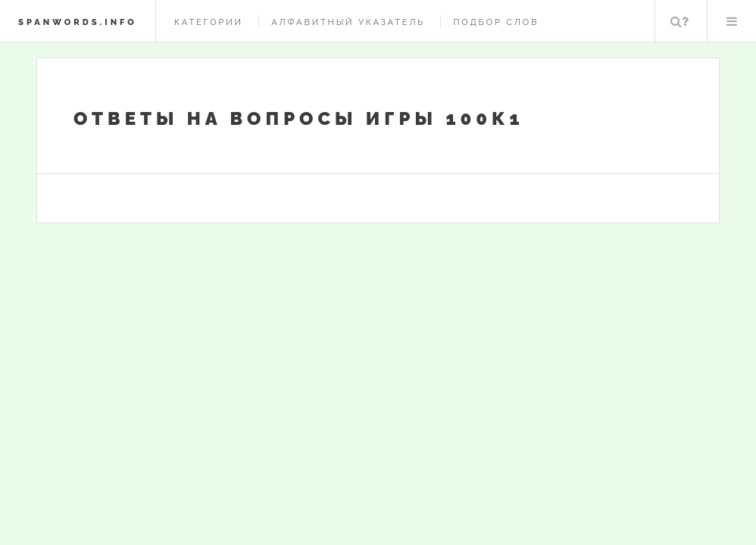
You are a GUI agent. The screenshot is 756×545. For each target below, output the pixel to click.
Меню (732, 21)
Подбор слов (496, 22)
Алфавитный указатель (348, 22)
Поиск (679, 21)
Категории (209, 22)
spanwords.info (78, 22)
